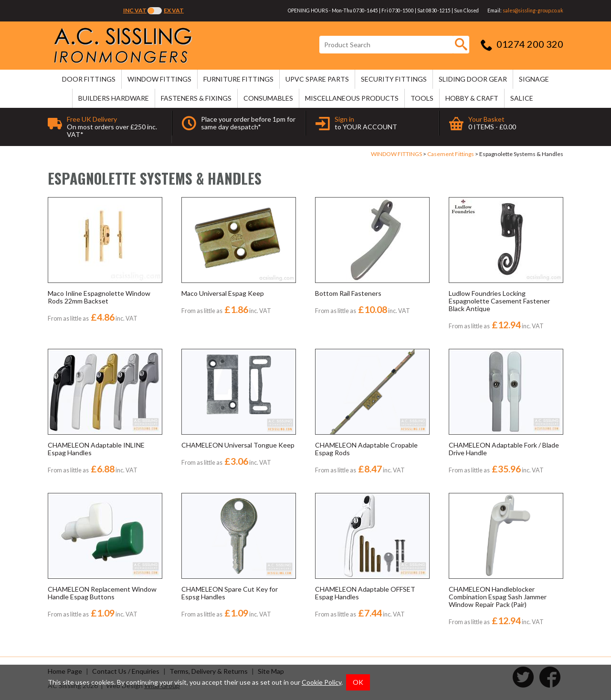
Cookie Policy (321, 682)
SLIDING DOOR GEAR (473, 79)
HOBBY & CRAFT (472, 98)
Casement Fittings (451, 154)
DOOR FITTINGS (89, 79)
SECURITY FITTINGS (394, 79)
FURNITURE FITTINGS (238, 79)
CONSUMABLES (268, 98)
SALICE (522, 98)
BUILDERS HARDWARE (114, 98)
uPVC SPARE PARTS (317, 79)
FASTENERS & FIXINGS (196, 98)
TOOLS (422, 98)
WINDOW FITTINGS (159, 79)
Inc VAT (135, 10)
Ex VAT (174, 10)
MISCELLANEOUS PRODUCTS (352, 98)
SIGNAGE (534, 79)
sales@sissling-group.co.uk (533, 10)
